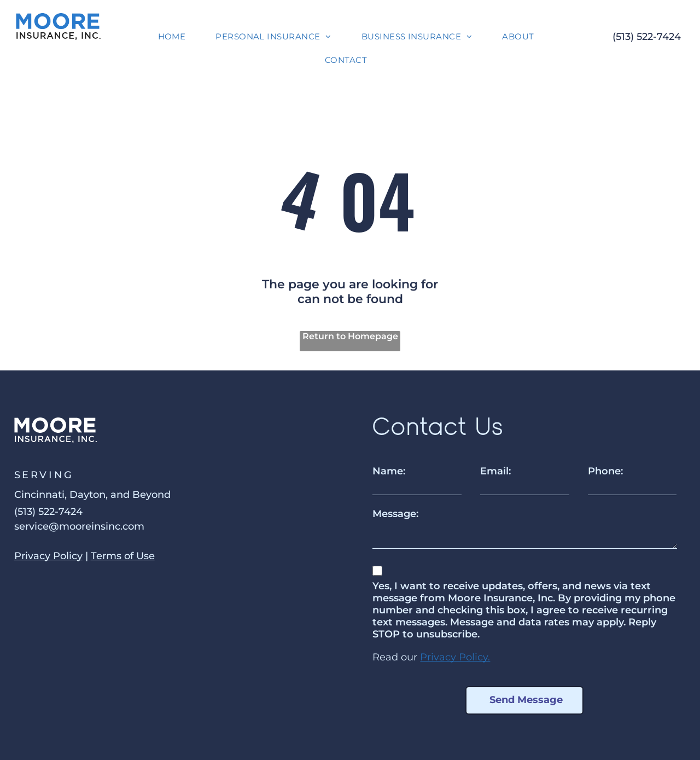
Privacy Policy (48, 556)
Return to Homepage (350, 336)
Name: (389, 471)
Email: (495, 471)
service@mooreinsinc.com (79, 526)
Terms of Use (123, 556)
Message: (395, 514)
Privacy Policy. (455, 657)
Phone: (605, 471)
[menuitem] (176, 36)
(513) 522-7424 (647, 37)
